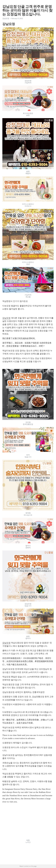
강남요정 (6, 18)
